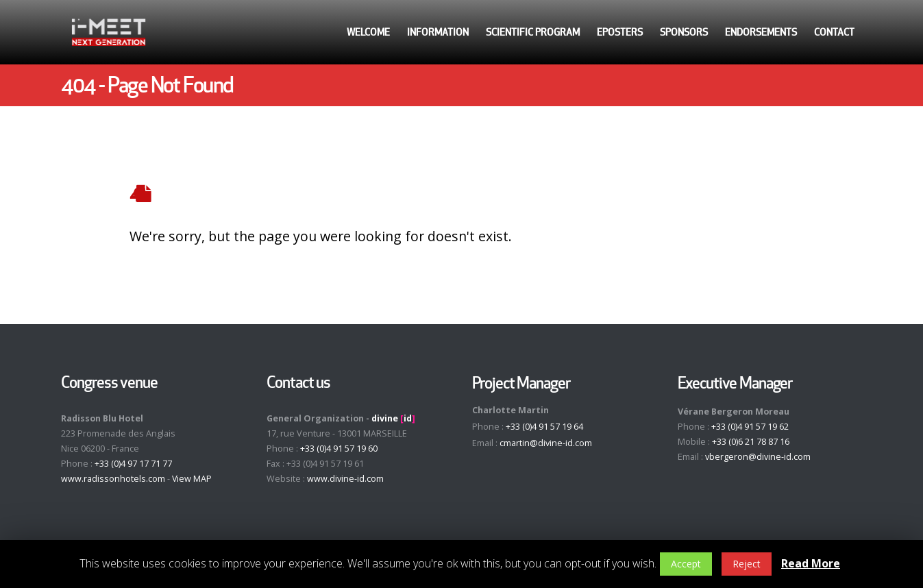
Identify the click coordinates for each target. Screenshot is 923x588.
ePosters (620, 32)
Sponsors (684, 32)
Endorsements (761, 32)
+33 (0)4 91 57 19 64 (544, 427)
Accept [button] (686, 564)
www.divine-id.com (345, 479)
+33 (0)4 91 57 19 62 (750, 427)
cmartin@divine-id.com (546, 443)
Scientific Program (533, 32)
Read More (811, 563)
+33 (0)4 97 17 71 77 (133, 464)
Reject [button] (747, 564)
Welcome (368, 32)
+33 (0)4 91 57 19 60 (339, 449)
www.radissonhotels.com (113, 479)
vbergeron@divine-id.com (758, 457)
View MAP (192, 479)
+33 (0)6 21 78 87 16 (751, 442)
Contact (834, 32)
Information (438, 32)
